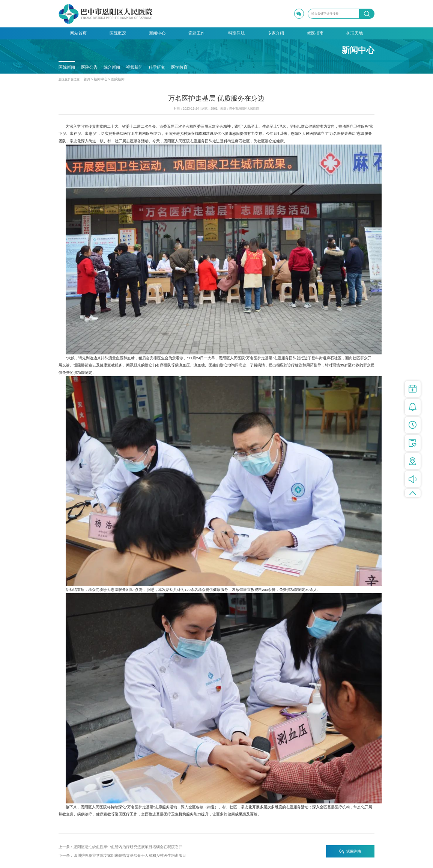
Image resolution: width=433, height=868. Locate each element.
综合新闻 (112, 67)
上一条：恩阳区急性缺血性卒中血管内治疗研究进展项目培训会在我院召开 (120, 846)
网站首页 (78, 33)
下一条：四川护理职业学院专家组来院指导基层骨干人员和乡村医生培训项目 (122, 855)
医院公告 (89, 67)
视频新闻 (134, 67)
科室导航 (236, 33)
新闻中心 (157, 33)
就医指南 (315, 33)
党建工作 (197, 33)
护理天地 (355, 33)
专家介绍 (276, 33)
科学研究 (156, 67)
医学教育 (179, 67)
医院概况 (118, 33)
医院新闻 (67, 67)
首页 (87, 79)
